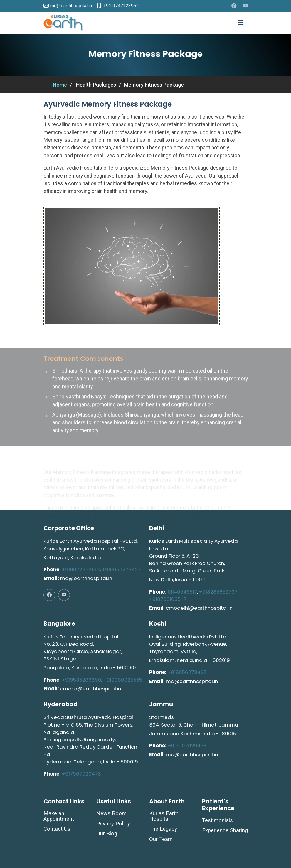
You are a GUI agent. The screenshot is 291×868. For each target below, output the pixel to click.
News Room (111, 813)
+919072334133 (81, 569)
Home (60, 85)
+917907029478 (81, 774)
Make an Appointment (59, 816)
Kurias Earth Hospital (164, 816)
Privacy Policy (113, 824)
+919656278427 (121, 569)
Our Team (161, 839)
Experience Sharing (225, 830)
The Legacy (163, 829)
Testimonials (217, 820)
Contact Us (57, 829)
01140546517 (182, 592)
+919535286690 (82, 680)
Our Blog (107, 834)
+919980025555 (123, 680)
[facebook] (234, 6)
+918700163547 (168, 599)
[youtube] (245, 6)
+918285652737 (218, 592)
